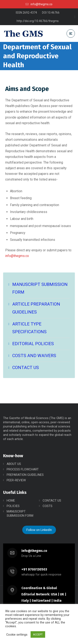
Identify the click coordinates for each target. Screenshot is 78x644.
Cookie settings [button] (17, 635)
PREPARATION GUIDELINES (25, 475)
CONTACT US (26, 368)
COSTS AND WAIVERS (34, 356)
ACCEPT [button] (38, 634)
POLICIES (13, 506)
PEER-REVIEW (16, 480)
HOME (11, 501)
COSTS (48, 506)
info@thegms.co (17, 256)
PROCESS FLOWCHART (23, 469)
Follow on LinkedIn (39, 530)
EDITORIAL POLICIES (33, 344)
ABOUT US (14, 464)
